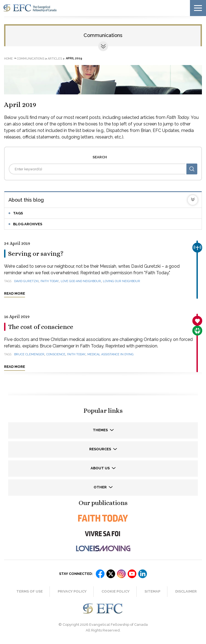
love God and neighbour (81, 281)
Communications (103, 35)
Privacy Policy (72, 591)
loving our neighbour (122, 281)
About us (101, 468)
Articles (55, 58)
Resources (101, 449)
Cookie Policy (116, 591)
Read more (15, 293)
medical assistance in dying (110, 354)
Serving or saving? (36, 254)
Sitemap (152, 591)
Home (8, 58)
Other (101, 487)
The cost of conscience (41, 327)
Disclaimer (186, 591)
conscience (56, 354)
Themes (101, 430)
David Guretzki (26, 281)
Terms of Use (30, 591)
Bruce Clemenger (29, 354)
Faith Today (50, 281)
